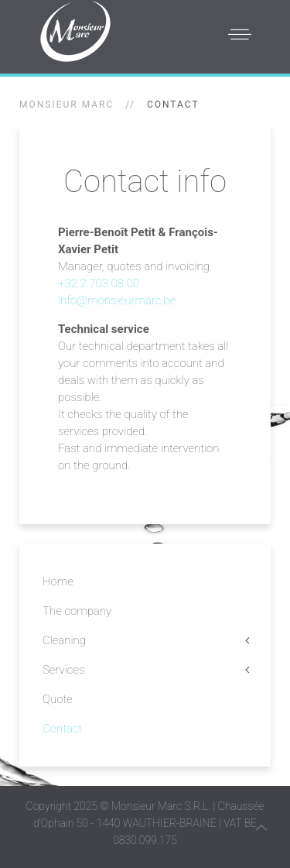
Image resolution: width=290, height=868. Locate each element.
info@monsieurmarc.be (117, 300)
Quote (58, 699)
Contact (62, 729)
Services (63, 670)
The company (77, 611)
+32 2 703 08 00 (99, 283)
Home (58, 582)
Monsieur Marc (67, 105)
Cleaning (64, 640)
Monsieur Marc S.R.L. (161, 806)
